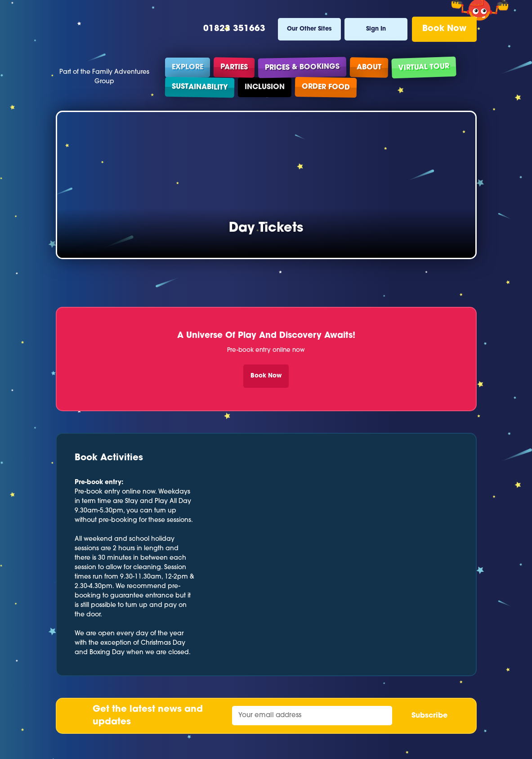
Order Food (325, 87)
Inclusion (265, 87)
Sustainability (199, 87)
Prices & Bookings (302, 67)
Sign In (376, 29)
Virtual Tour (423, 67)
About (369, 67)
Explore (188, 67)
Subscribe (429, 716)
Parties (234, 67)
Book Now (444, 29)
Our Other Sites (309, 29)
